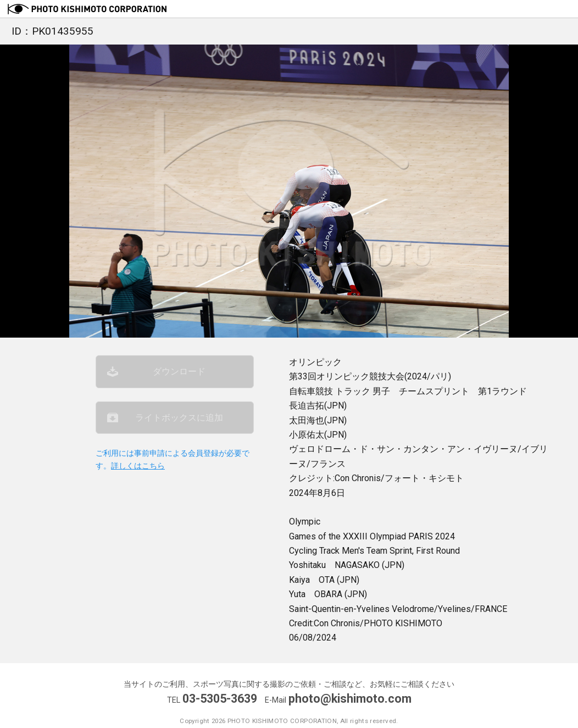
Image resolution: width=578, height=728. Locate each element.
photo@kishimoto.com (350, 699)
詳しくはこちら (138, 466)
